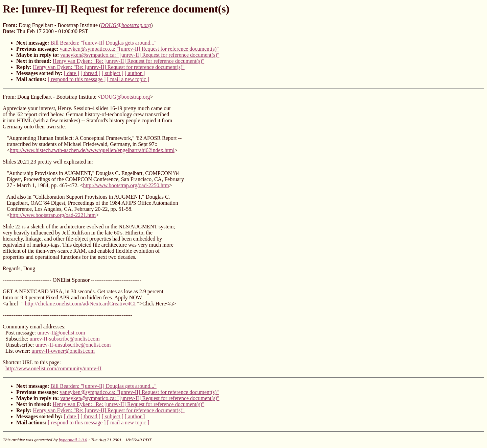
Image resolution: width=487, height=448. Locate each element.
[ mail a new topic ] (128, 79)
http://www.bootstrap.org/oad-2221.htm (53, 215)
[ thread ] (90, 73)
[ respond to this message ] (77, 79)
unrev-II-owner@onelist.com (63, 351)
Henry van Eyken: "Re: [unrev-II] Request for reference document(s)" (129, 61)
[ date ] (72, 73)
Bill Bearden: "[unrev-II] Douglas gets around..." (103, 43)
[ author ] (135, 73)
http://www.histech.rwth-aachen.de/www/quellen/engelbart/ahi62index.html (92, 150)
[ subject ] (113, 73)
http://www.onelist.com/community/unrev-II (53, 368)
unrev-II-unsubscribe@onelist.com (73, 345)
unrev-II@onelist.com (61, 333)
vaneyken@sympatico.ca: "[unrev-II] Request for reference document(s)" (139, 49)
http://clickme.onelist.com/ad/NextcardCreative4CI (80, 304)
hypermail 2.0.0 (73, 440)
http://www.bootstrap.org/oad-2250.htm (126, 185)
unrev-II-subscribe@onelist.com (65, 339)
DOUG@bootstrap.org (125, 97)
